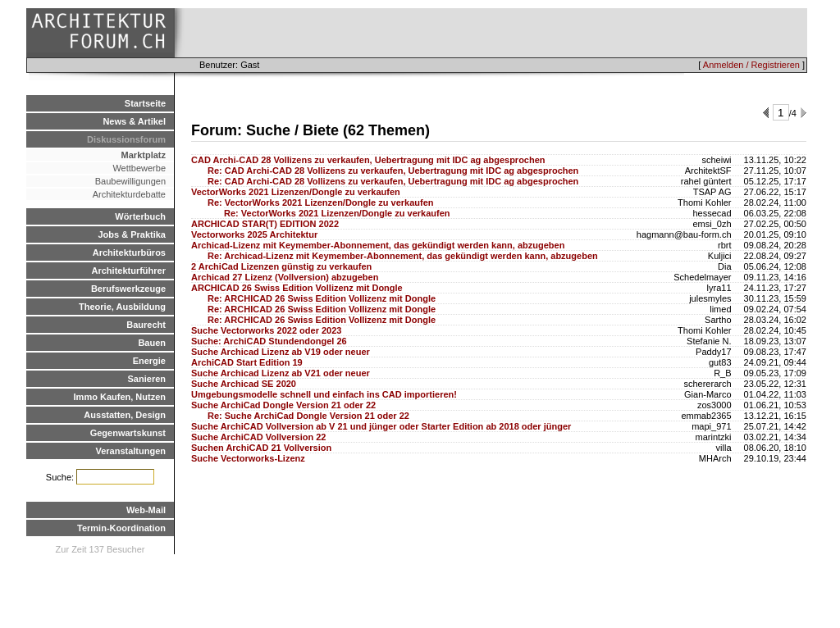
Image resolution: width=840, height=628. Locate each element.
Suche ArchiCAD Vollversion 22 (258, 437)
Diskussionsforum (126, 139)
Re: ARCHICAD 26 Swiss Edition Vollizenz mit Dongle (322, 298)
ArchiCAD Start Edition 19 (247, 362)
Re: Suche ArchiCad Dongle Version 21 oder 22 (308, 416)
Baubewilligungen (130, 181)
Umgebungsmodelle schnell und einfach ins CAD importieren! (324, 394)
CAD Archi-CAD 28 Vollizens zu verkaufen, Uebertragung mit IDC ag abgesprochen (368, 160)
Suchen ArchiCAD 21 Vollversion (261, 448)
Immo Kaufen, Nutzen (120, 397)
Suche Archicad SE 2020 (244, 384)
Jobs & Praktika (132, 234)
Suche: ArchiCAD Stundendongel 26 (269, 341)
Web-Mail (146, 510)
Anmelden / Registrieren (751, 65)
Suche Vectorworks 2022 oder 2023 (266, 330)
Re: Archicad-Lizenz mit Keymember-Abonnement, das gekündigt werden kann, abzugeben (403, 256)
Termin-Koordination (121, 528)
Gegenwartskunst (128, 433)
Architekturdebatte (129, 194)
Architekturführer (129, 271)
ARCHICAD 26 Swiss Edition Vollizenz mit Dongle (297, 288)
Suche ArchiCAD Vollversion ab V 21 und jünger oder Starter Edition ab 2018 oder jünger (381, 426)
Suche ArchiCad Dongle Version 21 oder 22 (283, 405)
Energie (149, 361)
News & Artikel (134, 121)
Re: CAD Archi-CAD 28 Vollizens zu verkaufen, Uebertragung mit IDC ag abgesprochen (393, 171)
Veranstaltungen (130, 451)
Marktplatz (144, 155)
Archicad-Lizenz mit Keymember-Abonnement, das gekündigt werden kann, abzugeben (378, 245)
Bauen (152, 343)
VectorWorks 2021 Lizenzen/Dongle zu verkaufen (296, 192)
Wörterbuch (140, 216)
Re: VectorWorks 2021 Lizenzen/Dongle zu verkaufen (321, 203)
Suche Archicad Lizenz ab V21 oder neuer (281, 373)
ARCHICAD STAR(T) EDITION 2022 (265, 224)
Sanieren (147, 379)
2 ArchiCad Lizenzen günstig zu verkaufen (281, 266)
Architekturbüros (129, 253)
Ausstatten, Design (125, 415)
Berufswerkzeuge (128, 289)
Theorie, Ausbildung (122, 307)
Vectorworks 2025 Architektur (254, 234)
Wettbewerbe (139, 168)
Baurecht (146, 325)
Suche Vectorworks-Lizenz (248, 458)
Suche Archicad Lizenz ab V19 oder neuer (281, 352)
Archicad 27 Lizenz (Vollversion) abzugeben (285, 277)
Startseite (145, 103)
